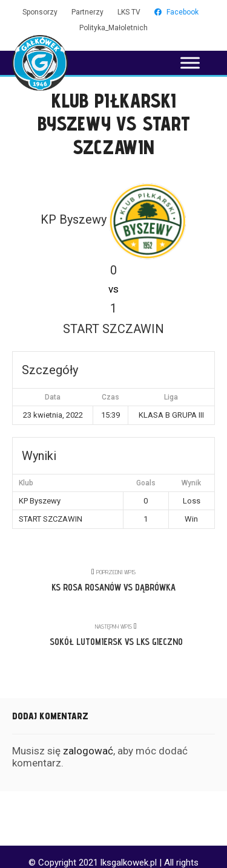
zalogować (88, 751)
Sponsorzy (40, 12)
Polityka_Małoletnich (113, 28)
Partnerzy (87, 12)
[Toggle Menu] (190, 63)
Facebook (176, 12)
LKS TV (129, 12)
